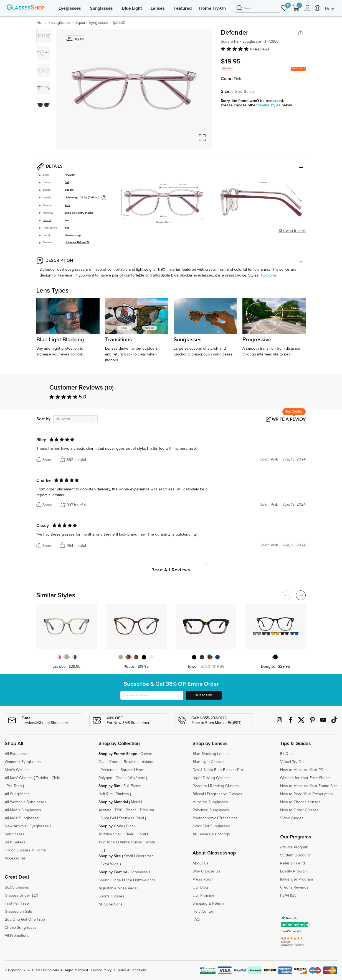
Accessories (15, 858)
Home (41, 23)
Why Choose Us (206, 871)
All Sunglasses (17, 794)
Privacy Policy (101, 970)
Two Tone (107, 842)
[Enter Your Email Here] (152, 696)
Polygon (105, 778)
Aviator (148, 762)
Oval (102, 762)
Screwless (139, 872)
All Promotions (17, 936)
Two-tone (268, 275)
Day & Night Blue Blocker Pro (218, 770)
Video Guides (292, 818)
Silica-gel (70, 213)
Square (69, 190)
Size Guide (245, 92)
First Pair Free (17, 904)
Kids (67, 205)
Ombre (124, 842)
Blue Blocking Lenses (211, 754)
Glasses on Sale (18, 912)
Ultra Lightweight (138, 880)
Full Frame (132, 786)
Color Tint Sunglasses (211, 826)
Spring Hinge (110, 880)
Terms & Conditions (132, 970)
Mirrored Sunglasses (210, 802)
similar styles (270, 105)
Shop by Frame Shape (118, 754)
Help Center (203, 912)
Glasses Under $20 (21, 895)
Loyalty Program (294, 871)
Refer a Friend (292, 863)
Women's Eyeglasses (23, 762)
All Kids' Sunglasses (22, 818)
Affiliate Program (294, 847)
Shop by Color (111, 826)
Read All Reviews (171, 570)
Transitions (228, 818)
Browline (131, 762)
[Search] (257, 8)
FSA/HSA (288, 895)
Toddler (42, 778)
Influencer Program (297, 879)
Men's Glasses (17, 770)
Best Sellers (15, 842)
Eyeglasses (70, 8)
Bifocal (47, 220)
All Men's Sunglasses (23, 810)
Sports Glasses (111, 896)
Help (330, 9)
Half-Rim (106, 794)
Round (115, 762)
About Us (201, 863)
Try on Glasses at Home (25, 850)
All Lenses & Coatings (211, 834)
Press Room (203, 879)
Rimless (122, 794)
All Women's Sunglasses (26, 802)
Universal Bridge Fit (77, 242)
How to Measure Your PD (302, 770)
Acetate (105, 810)
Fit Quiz (287, 754)
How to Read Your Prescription (306, 794)
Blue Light (132, 8)
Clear (129, 834)
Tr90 (119, 810)
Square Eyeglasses (92, 23)
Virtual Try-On (292, 762)
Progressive (50, 228)
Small (128, 856)
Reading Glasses (224, 786)
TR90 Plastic (85, 213)
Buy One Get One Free (25, 920)
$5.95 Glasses (17, 887)
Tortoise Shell (110, 834)
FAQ (196, 920)
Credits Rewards (294, 887)
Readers (200, 786)
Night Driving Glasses (211, 778)
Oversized (145, 856)
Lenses (158, 8)
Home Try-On (212, 8)
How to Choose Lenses (300, 802)
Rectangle (109, 770)
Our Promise (203, 895)
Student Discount (295, 855)
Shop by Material (113, 802)
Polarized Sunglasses (211, 810)
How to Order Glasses (299, 810)
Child (56, 778)
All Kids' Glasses (19, 778)
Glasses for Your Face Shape (305, 778)
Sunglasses (101, 8)
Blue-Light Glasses (208, 762)
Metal (135, 802)
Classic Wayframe (130, 778)
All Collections (111, 904)
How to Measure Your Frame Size (309, 786)
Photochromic (204, 818)
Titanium (147, 810)
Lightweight (72, 198)
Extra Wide (110, 864)
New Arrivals (16, 826)
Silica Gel (108, 818)
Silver (138, 842)
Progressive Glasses (225, 794)
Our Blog (200, 887)
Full (67, 182)
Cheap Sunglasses (21, 928)
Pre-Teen (14, 786)
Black (131, 826)
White (150, 842)
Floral (141, 834)
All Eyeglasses (17, 754)
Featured (183, 8)
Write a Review (289, 419)
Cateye (146, 754)
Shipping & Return (208, 904)
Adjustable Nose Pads (117, 888)
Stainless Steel (131, 818)
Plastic (131, 810)
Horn (140, 770)
